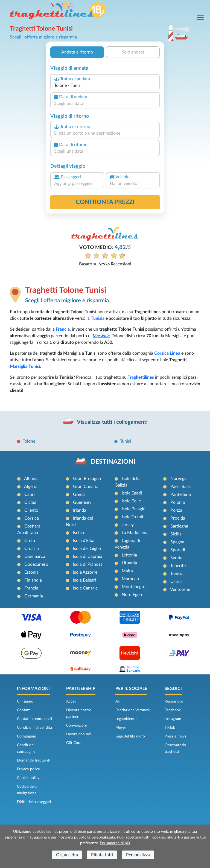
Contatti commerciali (34, 719)
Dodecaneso (36, 564)
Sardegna (179, 526)
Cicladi (31, 502)
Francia (63, 329)
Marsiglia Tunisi (25, 366)
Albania (31, 479)
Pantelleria (181, 494)
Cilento (31, 510)
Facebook (173, 710)
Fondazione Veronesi (132, 710)
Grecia (79, 494)
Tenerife (178, 566)
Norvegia (179, 479)
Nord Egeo (132, 595)
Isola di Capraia (88, 556)
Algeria (31, 487)
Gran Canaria (86, 487)
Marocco (130, 579)
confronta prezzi (105, 202)
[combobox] (105, 85)
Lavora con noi (79, 734)
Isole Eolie (131, 501)
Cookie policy (28, 778)
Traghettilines (141, 377)
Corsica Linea (167, 353)
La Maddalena (135, 533)
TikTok (170, 728)
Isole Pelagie (133, 509)
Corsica (32, 518)
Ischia (78, 533)
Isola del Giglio (87, 549)
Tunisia (98, 318)
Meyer (121, 728)
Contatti (24, 710)
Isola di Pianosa (88, 564)
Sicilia (176, 534)
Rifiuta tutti (102, 855)
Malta (127, 571)
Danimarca (35, 556)
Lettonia (129, 555)
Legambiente (126, 719)
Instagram (173, 719)
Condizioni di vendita (34, 728)
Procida (178, 518)
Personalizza (138, 855)
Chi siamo (25, 701)
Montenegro (134, 587)
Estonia (31, 572)
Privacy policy (28, 769)
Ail (117, 701)
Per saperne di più (115, 843)
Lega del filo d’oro (130, 736)
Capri (30, 494)
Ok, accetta (67, 855)
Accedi (72, 701)
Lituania (129, 563)
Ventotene (180, 589)
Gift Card (74, 743)
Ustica (177, 582)
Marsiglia (101, 336)
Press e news (175, 736)
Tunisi (126, 441)
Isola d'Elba (84, 541)
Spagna (177, 542)
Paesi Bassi (181, 487)
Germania (34, 596)
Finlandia (33, 580)
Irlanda (80, 510)
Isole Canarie (85, 588)
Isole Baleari (84, 580)
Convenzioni (76, 725)
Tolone (29, 441)
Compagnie (26, 736)
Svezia (176, 558)
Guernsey (82, 502)
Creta (30, 541)
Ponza (176, 510)
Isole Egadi (132, 493)
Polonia (178, 502)
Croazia (32, 549)
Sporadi (178, 550)
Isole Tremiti (133, 517)
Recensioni (174, 701)
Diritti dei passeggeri (34, 802)
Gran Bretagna (87, 479)
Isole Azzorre (85, 572)
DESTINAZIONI (113, 462)
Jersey (128, 525)
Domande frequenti (34, 760)
